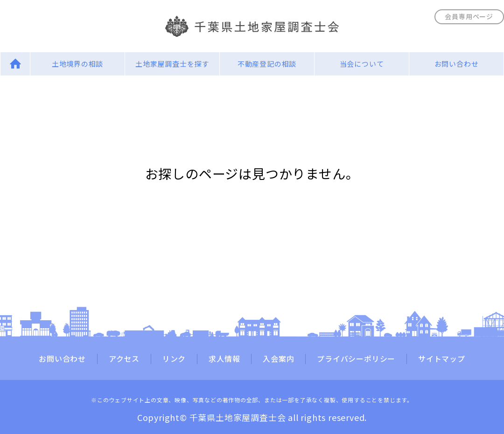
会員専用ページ (469, 16)
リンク (174, 359)
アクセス (124, 359)
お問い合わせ (457, 64)
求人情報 (224, 359)
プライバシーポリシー (356, 359)
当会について (362, 64)
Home (15, 64)
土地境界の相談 (78, 64)
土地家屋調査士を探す (172, 64)
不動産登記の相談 (267, 64)
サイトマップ (442, 359)
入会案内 (278, 359)
